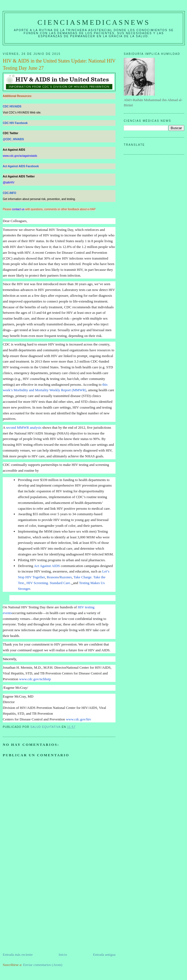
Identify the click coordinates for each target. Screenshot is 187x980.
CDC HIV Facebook (15, 123)
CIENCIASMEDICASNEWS (94, 22)
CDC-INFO (9, 193)
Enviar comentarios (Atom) (43, 965)
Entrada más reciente (18, 955)
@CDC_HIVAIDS (13, 139)
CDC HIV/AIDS (12, 106)
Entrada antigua (104, 955)
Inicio (63, 955)
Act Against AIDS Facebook (21, 166)
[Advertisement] (44, 913)
